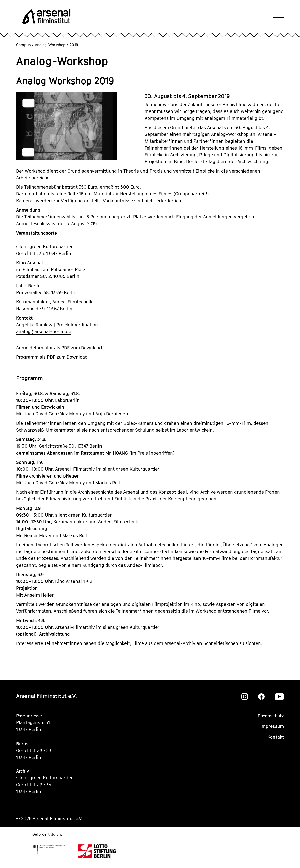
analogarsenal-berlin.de (44, 332)
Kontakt (276, 737)
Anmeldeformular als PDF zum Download (59, 348)
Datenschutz (271, 716)
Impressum (272, 726)
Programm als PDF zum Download (52, 357)
